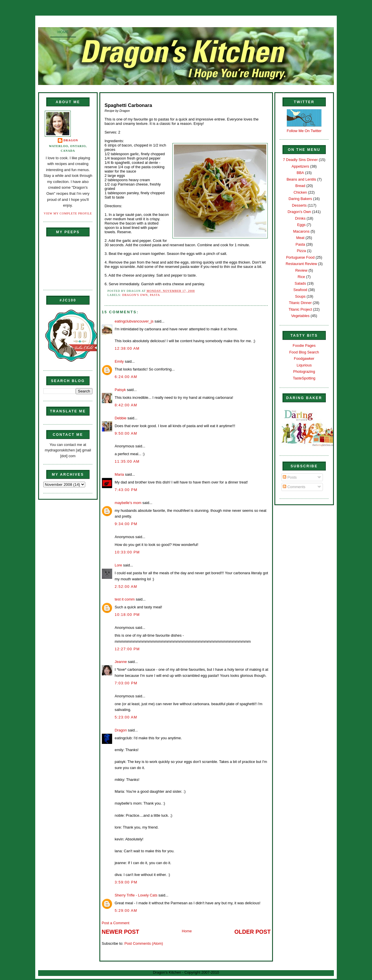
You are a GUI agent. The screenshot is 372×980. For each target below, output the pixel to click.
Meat (300, 238)
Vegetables (300, 316)
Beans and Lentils (301, 179)
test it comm (125, 599)
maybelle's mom (128, 503)
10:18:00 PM (127, 615)
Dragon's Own (135, 295)
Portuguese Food (300, 257)
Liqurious (304, 365)
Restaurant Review (301, 264)
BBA (300, 173)
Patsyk (120, 390)
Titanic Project (300, 309)
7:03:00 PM (126, 683)
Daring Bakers (300, 199)
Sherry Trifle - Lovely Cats (136, 895)
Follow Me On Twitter (304, 131)
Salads (300, 283)
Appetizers (300, 166)
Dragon (71, 140)
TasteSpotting (304, 378)
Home (63, 32)
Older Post (253, 932)
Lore (118, 565)
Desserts (299, 205)
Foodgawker (304, 359)
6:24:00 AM (126, 377)
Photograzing (304, 372)
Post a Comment (116, 923)
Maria (119, 474)
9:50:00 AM (126, 433)
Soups (300, 296)
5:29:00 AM (126, 910)
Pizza (301, 251)
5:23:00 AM (126, 717)
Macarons (301, 231)
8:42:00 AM (126, 405)
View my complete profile (68, 213)
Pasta (155, 295)
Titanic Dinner (300, 303)
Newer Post (120, 932)
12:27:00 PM (127, 649)
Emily (119, 361)
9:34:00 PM (126, 524)
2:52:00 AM (126, 587)
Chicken (300, 192)
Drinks (300, 218)
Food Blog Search (304, 352)
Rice (301, 277)
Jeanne (121, 662)
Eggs (301, 225)
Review (301, 270)
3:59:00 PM (126, 882)
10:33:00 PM (127, 552)
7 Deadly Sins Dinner (300, 160)
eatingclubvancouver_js (134, 321)
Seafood (300, 290)
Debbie (121, 418)
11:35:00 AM (127, 461)
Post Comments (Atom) (144, 943)
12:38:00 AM (127, 348)
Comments (294, 487)
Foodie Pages (304, 345)
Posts (290, 477)
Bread (300, 186)
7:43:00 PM (126, 490)
